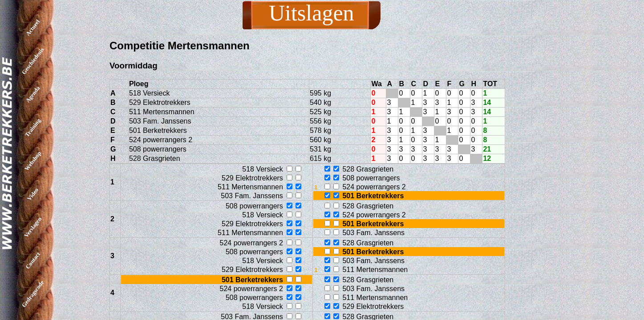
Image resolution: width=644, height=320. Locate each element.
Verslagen (33, 227)
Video (33, 194)
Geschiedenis (33, 61)
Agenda (33, 94)
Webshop (33, 161)
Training (33, 127)
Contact (33, 260)
